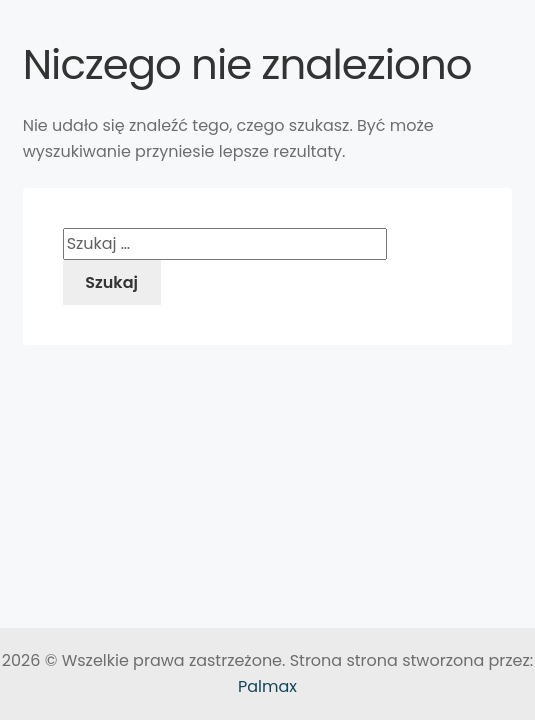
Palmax (267, 686)
